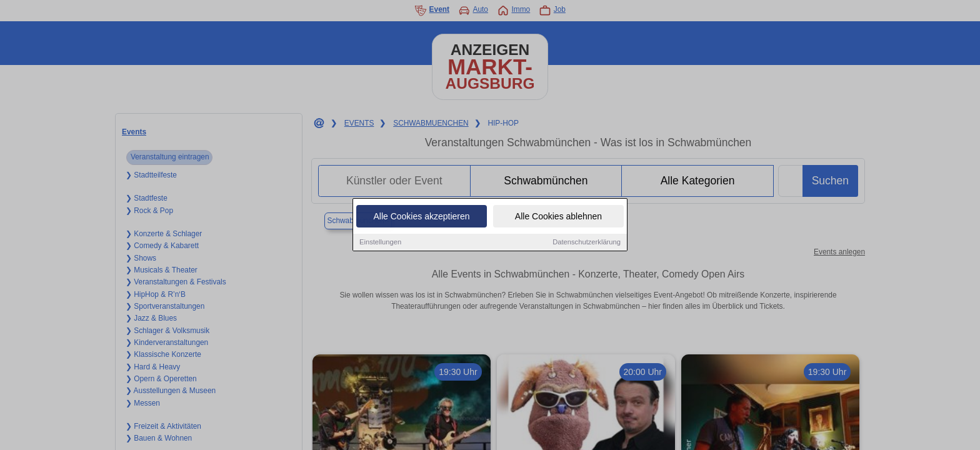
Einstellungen (380, 243)
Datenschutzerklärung (587, 243)
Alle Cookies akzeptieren (421, 217)
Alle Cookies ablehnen (558, 217)
